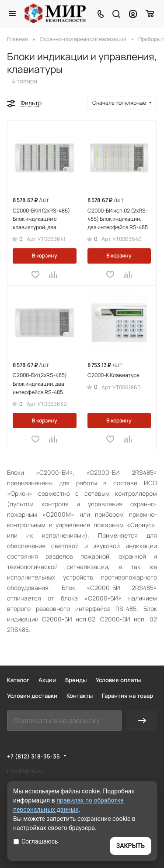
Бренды (76, 680)
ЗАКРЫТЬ (131, 846)
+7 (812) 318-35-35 (33, 756)
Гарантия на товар (127, 696)
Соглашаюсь (36, 841)
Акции (47, 680)
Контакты (80, 696)
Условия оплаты (118, 680)
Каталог (18, 680)
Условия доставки (32, 696)
